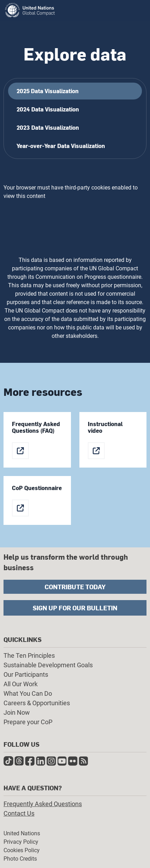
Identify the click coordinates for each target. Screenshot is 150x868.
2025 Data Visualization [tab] (48, 91)
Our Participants (26, 674)
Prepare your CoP (28, 722)
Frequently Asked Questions (43, 804)
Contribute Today (75, 587)
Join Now (17, 712)
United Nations (22, 833)
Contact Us (19, 813)
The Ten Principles (29, 655)
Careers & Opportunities (37, 703)
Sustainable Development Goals (48, 665)
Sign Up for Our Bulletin (75, 608)
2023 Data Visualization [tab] (48, 127)
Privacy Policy (21, 842)
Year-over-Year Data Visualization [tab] (61, 146)
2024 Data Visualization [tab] (48, 109)
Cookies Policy (22, 850)
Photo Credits (20, 859)
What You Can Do (28, 693)
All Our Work (21, 684)
